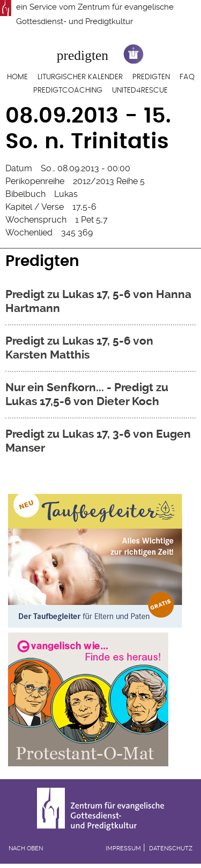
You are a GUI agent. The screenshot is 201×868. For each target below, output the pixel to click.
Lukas (66, 194)
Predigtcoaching (68, 90)
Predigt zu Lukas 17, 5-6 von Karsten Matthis (79, 348)
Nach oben (26, 848)
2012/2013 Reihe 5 (109, 181)
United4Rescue (140, 90)
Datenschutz (171, 848)
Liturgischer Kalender (80, 77)
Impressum (123, 848)
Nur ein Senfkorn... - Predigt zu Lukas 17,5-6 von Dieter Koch (87, 394)
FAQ (187, 77)
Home (17, 77)
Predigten (151, 77)
